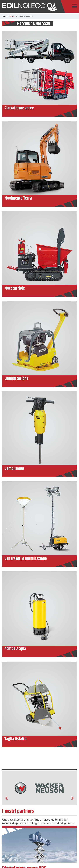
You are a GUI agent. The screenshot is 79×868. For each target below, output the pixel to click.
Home (11, 16)
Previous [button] (6, 798)
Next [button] (73, 798)
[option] (39, 788)
